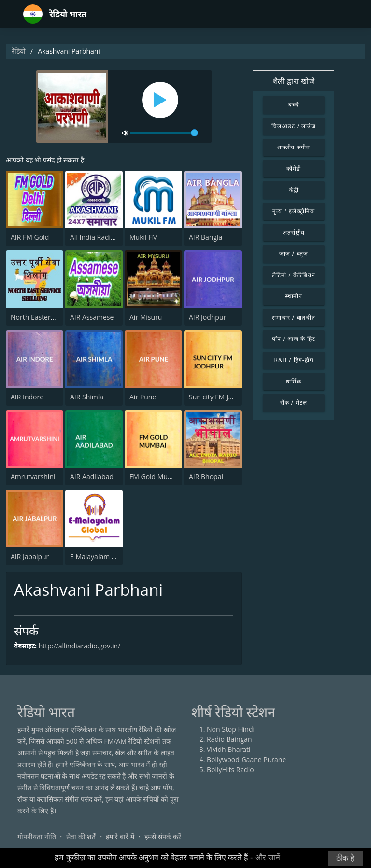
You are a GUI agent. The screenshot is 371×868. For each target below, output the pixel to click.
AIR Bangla (206, 237)
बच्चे (294, 105)
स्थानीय (294, 296)
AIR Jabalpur (30, 556)
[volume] (164, 133)
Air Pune (143, 397)
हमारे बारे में (120, 836)
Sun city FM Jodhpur (220, 397)
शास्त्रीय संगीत (294, 147)
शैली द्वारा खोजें (294, 81)
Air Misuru (146, 317)
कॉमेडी (294, 169)
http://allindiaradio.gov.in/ (80, 646)
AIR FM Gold (30, 237)
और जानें (268, 858)
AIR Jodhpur (207, 317)
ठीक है (345, 858)
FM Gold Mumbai (157, 477)
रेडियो (19, 51)
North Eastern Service (45, 317)
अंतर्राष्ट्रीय (294, 232)
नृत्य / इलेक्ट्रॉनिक (293, 211)
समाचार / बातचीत (294, 317)
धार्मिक (294, 381)
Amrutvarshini (33, 477)
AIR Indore (27, 397)
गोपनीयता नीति (37, 836)
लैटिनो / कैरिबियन (293, 275)
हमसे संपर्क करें (163, 836)
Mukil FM (144, 237)
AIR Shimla (87, 397)
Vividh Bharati (229, 749)
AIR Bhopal (206, 477)
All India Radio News (102, 237)
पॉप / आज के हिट (294, 339)
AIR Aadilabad (92, 477)
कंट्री (294, 190)
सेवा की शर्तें (81, 836)
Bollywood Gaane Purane (246, 759)
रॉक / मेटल (294, 403)
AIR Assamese (92, 317)
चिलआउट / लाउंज (294, 126)
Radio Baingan (229, 739)
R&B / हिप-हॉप (294, 360)
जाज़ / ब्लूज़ (294, 254)
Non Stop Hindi (231, 729)
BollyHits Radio (230, 770)
